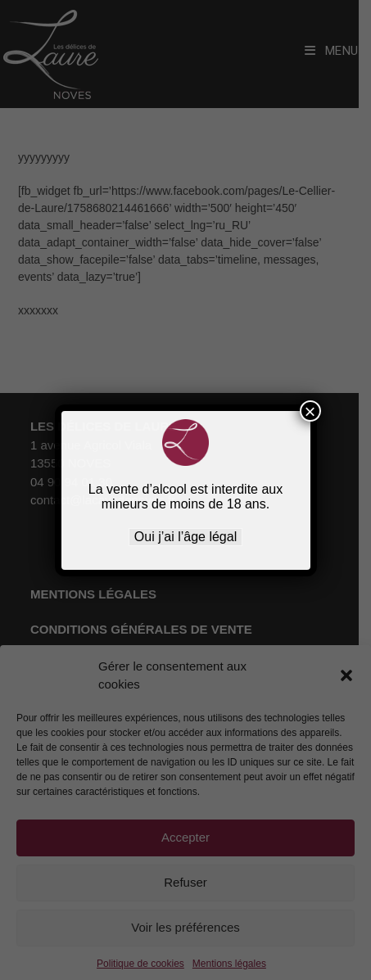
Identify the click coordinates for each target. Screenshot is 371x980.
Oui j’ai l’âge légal (185, 537)
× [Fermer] (310, 411)
